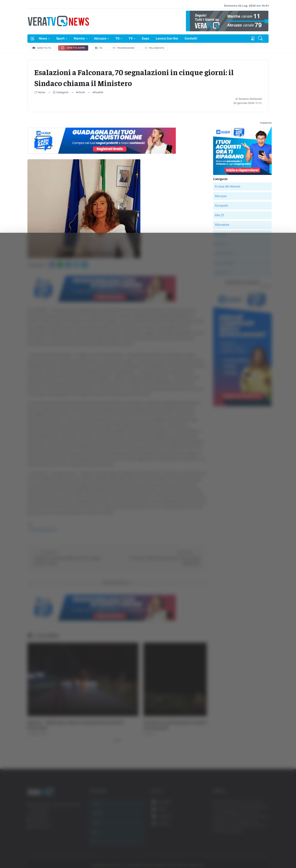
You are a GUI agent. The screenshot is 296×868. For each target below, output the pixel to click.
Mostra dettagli (225, 853)
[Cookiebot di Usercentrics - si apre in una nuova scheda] (35, 853)
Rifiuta (254, 828)
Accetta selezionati (254, 814)
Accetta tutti (254, 801)
